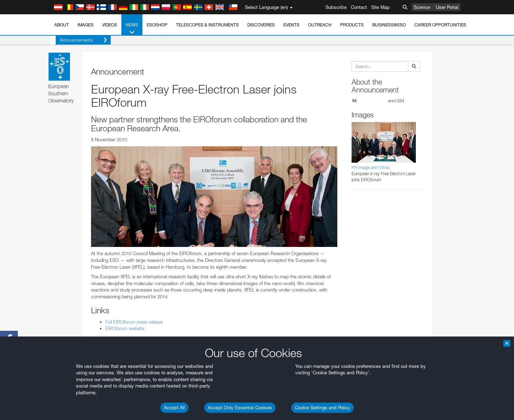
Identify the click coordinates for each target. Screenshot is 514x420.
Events (291, 25)
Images (85, 25)
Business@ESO (389, 25)
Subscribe (336, 7)
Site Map (381, 7)
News (132, 29)
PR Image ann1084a (371, 168)
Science (422, 7)
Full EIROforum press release (134, 322)
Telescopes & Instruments (207, 25)
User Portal (447, 7)
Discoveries (261, 25)
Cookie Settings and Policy (322, 408)
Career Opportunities (440, 25)
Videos (110, 25)
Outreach (320, 25)
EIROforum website (125, 328)
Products (352, 25)
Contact (359, 7)
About (62, 25)
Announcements (78, 40)
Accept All (174, 408)
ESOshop (157, 25)
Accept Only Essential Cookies (240, 408)
